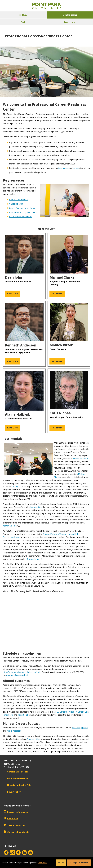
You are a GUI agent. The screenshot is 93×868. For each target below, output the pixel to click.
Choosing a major (17, 204)
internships (63, 168)
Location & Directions (16, 778)
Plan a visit (11, 819)
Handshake (15, 537)
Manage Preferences (79, 863)
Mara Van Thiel (10, 526)
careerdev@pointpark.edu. (17, 675)
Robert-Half (23, 715)
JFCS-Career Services (64, 712)
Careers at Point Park (16, 772)
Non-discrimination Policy (18, 785)
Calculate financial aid (16, 832)
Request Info (70, 22)
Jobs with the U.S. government (23, 212)
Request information (16, 812)
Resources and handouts (21, 217)
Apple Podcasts (14, 731)
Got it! (61, 863)
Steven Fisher (33, 559)
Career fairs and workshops (22, 208)
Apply (23, 22)
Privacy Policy (12, 792)
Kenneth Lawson (81, 458)
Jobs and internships (19, 200)
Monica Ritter (37, 507)
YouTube (76, 728)
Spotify (84, 728)
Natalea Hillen (33, 739)
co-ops (76, 168)
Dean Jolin (16, 486)
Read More (13, 294)
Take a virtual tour (15, 825)
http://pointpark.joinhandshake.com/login (22, 672)
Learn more (42, 863)
